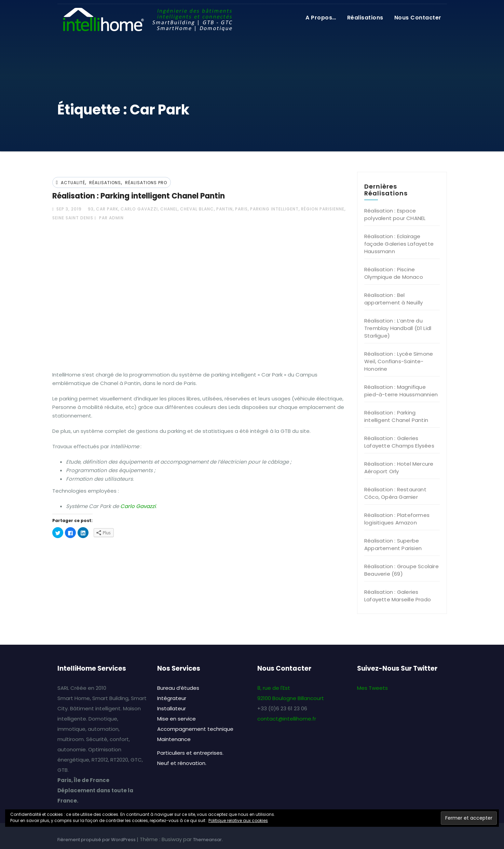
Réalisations (365, 18)
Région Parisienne (323, 209)
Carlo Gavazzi (139, 209)
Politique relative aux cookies (238, 820)
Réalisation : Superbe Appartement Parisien (393, 544)
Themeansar (207, 840)
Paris (241, 209)
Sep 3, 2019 (68, 209)
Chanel (169, 209)
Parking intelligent (274, 209)
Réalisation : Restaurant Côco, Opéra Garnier (395, 493)
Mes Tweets (372, 688)
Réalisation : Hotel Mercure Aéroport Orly (399, 468)
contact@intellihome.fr (287, 719)
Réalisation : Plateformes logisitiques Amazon (397, 519)
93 (91, 209)
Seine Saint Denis (73, 218)
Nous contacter (418, 18)
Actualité (73, 183)
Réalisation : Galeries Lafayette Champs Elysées (399, 442)
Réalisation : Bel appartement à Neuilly (393, 299)
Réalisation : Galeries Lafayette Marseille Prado (398, 596)
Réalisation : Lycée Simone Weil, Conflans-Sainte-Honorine (399, 361)
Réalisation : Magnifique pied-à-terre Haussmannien (401, 391)
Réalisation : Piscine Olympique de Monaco (394, 273)
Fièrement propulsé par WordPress (97, 840)
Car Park (107, 209)
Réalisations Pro (146, 183)
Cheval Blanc (197, 209)
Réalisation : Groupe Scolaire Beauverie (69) (401, 570)
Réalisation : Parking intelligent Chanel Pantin (139, 196)
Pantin (224, 209)
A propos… (321, 18)
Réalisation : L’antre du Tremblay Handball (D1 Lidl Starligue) (398, 328)
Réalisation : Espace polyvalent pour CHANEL (395, 214)
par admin (109, 218)
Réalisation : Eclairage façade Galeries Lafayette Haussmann (399, 244)
